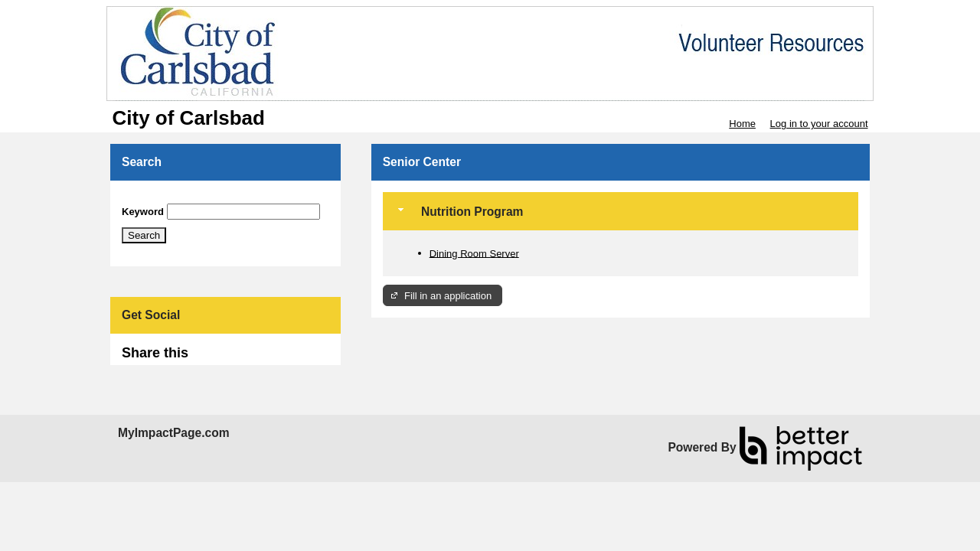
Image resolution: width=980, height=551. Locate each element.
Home (742, 124)
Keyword (143, 212)
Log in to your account (819, 124)
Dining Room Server (474, 253)
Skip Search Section (167, 198)
